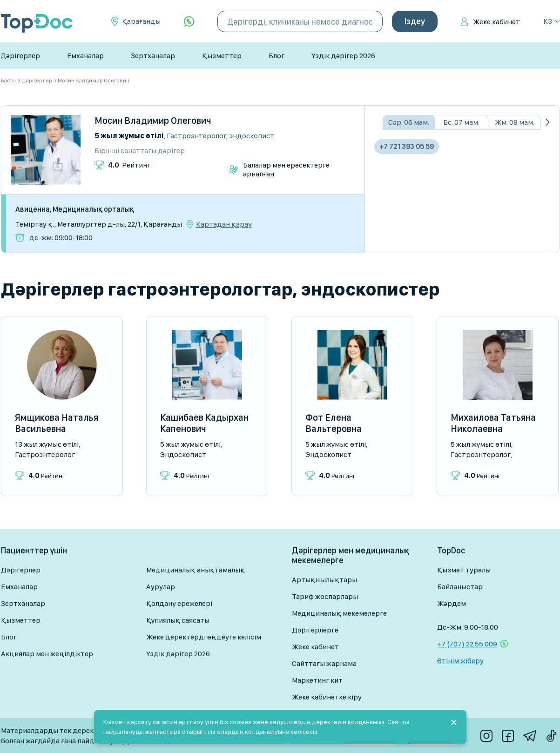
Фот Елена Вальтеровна (334, 423)
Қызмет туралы (464, 570)
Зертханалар (153, 56)
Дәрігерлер (20, 56)
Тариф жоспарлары (325, 596)
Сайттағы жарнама (324, 663)
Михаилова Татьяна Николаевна (493, 423)
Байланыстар (460, 587)
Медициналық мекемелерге (339, 613)
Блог (277, 56)
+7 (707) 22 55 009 (467, 644)
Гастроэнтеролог (196, 136)
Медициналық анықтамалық (196, 570)
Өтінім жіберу (460, 661)
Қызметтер (222, 56)
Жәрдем (452, 603)
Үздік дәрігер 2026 (343, 56)
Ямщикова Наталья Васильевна (57, 423)
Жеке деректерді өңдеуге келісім (204, 637)
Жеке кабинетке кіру (327, 697)
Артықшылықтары (324, 580)
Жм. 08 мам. (515, 122)
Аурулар (161, 587)
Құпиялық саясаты (178, 620)
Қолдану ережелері (179, 603)
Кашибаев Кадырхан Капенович (204, 423)
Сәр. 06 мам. (409, 122)
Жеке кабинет (496, 22)
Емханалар (85, 56)
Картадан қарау (224, 224)
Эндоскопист (252, 136)
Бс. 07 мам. (461, 122)
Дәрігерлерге (315, 630)
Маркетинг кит (317, 680)
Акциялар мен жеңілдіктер (47, 654)
